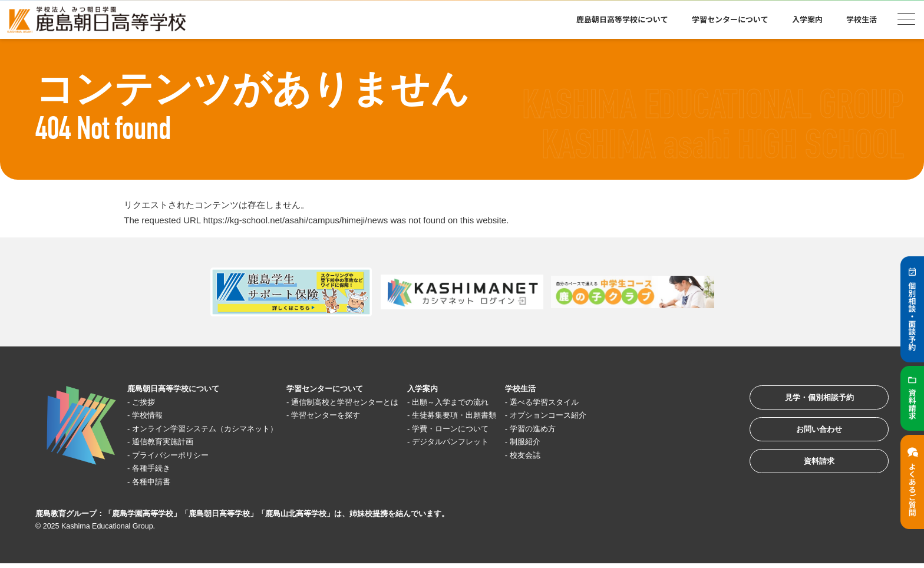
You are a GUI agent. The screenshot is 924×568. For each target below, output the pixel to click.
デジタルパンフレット (500, 442)
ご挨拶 (148, 402)
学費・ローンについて (500, 429)
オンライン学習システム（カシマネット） (219, 429)
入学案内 (807, 19)
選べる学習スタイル (607, 402)
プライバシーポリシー (179, 455)
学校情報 (153, 416)
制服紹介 (585, 442)
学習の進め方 (593, 429)
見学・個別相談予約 (809, 401)
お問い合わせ (808, 437)
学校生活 (862, 19)
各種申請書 (157, 482)
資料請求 (808, 474)
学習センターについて (730, 19)
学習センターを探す (357, 416)
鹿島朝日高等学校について (622, 19)
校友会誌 (585, 455)
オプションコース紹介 (611, 416)
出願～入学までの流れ (500, 402)
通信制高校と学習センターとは (379, 402)
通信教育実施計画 (170, 442)
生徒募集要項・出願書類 (504, 416)
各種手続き (157, 469)
